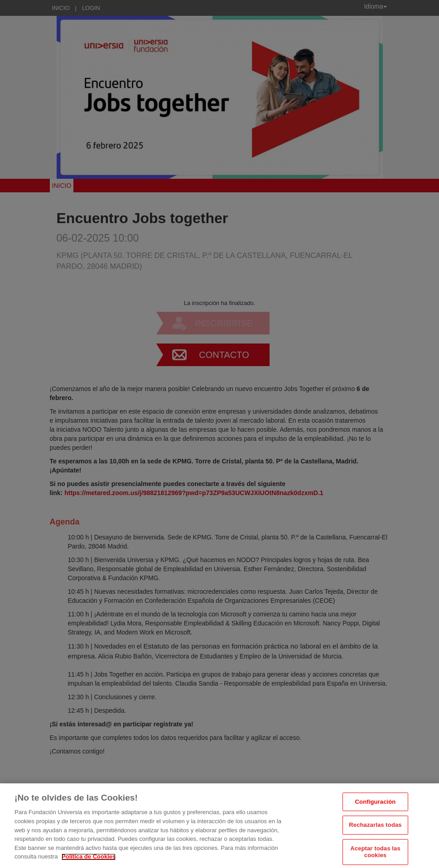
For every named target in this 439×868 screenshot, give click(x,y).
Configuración (376, 807)
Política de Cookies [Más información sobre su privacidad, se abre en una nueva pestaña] (89, 862)
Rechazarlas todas (375, 830)
